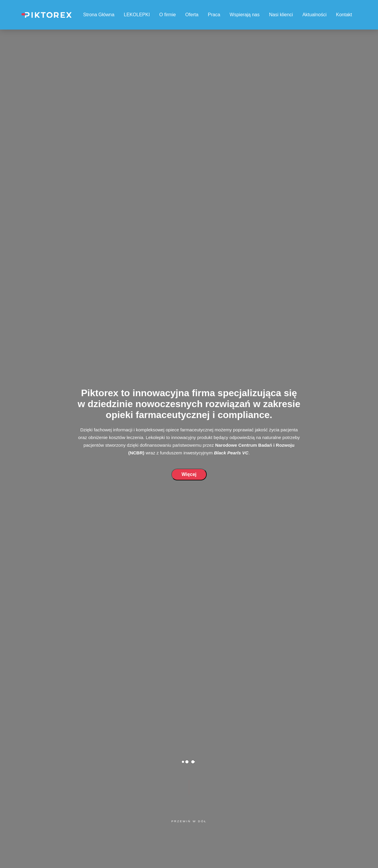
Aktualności (315, 15)
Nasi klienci (281, 15)
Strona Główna (99, 15)
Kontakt (344, 15)
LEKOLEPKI (137, 15)
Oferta (192, 15)
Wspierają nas (245, 15)
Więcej (189, 474)
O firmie (167, 15)
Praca (214, 15)
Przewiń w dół (189, 821)
